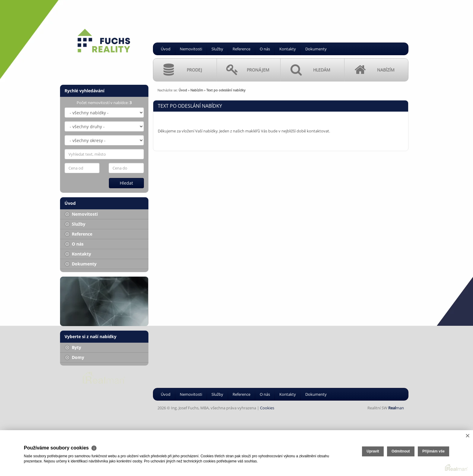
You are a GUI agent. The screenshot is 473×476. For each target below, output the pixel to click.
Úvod (166, 49)
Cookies (267, 408)
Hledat (126, 183)
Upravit (373, 451)
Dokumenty (316, 49)
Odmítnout (401, 451)
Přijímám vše (433, 451)
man (396, 408)
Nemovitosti (191, 49)
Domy (75, 357)
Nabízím (197, 90)
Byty (73, 347)
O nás (265, 49)
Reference (241, 49)
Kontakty (288, 49)
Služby (217, 49)
